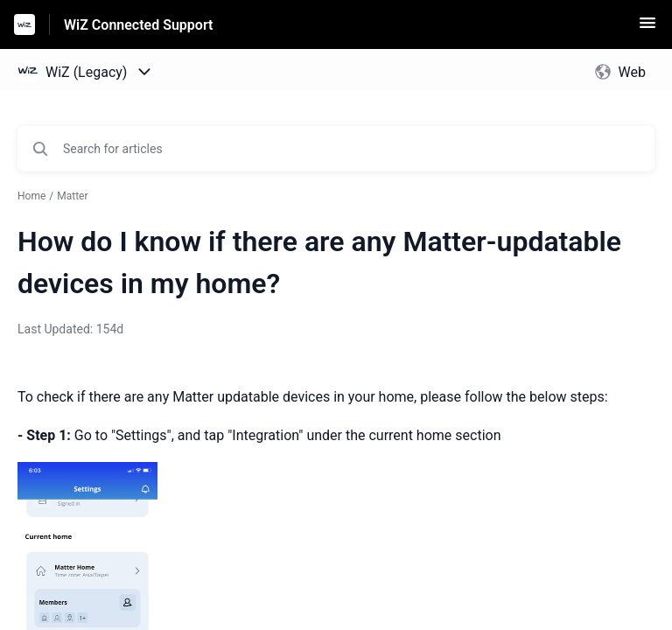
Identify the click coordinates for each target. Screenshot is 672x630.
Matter (72, 196)
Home (31, 196)
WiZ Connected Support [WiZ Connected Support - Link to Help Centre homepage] (138, 25)
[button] (647, 28)
